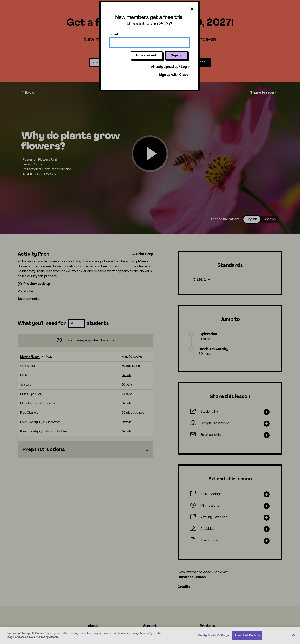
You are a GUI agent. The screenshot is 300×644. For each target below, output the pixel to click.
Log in (186, 67)
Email (114, 35)
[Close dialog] (192, 9)
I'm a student (146, 56)
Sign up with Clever (175, 75)
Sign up (177, 56)
